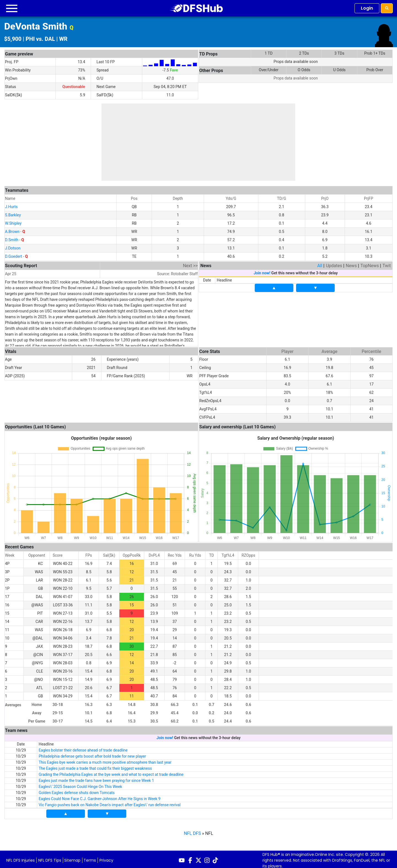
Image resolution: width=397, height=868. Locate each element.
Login (367, 8)
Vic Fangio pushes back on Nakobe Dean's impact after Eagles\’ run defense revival (110, 803)
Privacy (106, 858)
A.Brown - (15, 230)
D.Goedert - (16, 254)
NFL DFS (192, 831)
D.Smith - (14, 238)
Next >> (190, 264)
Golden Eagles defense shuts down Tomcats (77, 791)
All (320, 264)
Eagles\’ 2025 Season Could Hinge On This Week (80, 785)
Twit (387, 264)
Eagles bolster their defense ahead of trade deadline (83, 748)
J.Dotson (13, 246)
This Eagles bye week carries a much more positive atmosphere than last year (105, 760)
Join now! (262, 271)
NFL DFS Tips (50, 858)
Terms (90, 858)
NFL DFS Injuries (21, 858)
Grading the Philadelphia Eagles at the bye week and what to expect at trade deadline (111, 773)
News (351, 264)
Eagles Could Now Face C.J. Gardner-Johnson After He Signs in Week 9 (100, 797)
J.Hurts (11, 205)
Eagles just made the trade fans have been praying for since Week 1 (96, 779)
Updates (334, 264)
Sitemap (72, 858)
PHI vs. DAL (40, 39)
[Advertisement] (198, 142)
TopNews (370, 264)
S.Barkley (13, 213)
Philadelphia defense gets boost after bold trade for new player (92, 754)
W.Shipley (13, 221)
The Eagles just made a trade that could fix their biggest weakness (95, 766)
